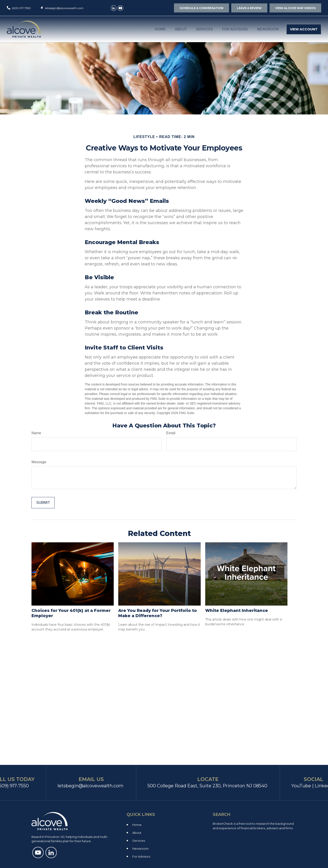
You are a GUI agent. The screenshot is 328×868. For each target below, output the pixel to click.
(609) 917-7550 (21, 8)
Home (137, 825)
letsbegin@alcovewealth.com (64, 8)
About (137, 833)
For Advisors (141, 856)
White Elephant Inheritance (237, 611)
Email (171, 433)
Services (139, 841)
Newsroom (140, 849)
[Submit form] (43, 503)
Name (36, 433)
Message (39, 462)
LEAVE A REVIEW (249, 8)
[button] (160, 29)
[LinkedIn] (114, 8)
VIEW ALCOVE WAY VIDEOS (295, 8)
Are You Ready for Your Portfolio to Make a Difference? (158, 613)
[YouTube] (120, 8)
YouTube (301, 786)
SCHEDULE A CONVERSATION (201, 8)
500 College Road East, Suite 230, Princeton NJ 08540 (207, 786)
